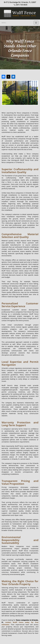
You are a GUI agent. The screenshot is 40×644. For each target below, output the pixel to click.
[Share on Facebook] (4, 77)
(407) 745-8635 (21, 5)
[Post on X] (8, 77)
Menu (4, 23)
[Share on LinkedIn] (13, 77)
